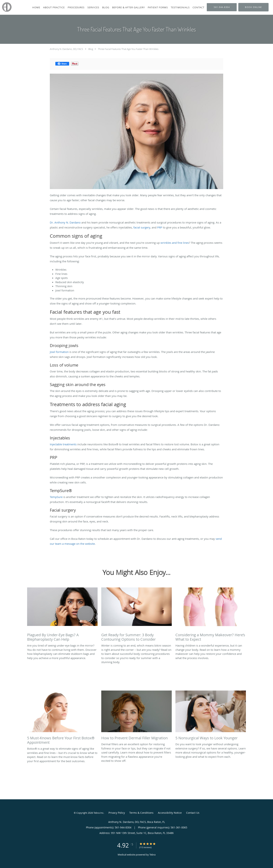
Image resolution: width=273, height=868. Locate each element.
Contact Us (193, 813)
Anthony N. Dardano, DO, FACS (66, 49)
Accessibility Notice (170, 813)
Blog (91, 49)
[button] (253, 7)
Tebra (152, 855)
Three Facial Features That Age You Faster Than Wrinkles (128, 49)
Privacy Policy (117, 813)
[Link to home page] (6, 7)
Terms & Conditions (141, 813)
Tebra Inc (99, 813)
